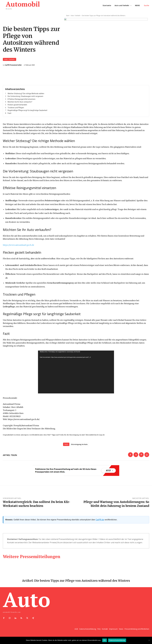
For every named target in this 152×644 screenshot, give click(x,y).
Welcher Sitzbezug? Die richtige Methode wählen (26, 95)
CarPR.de (100, 521)
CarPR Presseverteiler (13, 66)
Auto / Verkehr (9, 60)
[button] (147, 5)
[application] (76, 374)
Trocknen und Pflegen (16, 109)
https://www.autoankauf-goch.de (18, 247)
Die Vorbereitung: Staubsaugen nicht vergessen (25, 98)
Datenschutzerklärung (117, 640)
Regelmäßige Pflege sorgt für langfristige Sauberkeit (27, 112)
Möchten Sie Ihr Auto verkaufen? (20, 104)
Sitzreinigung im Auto (79, 446)
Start (68, 16)
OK (105, 640)
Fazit (9, 115)
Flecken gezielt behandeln (17, 107)
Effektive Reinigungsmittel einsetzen (21, 101)
